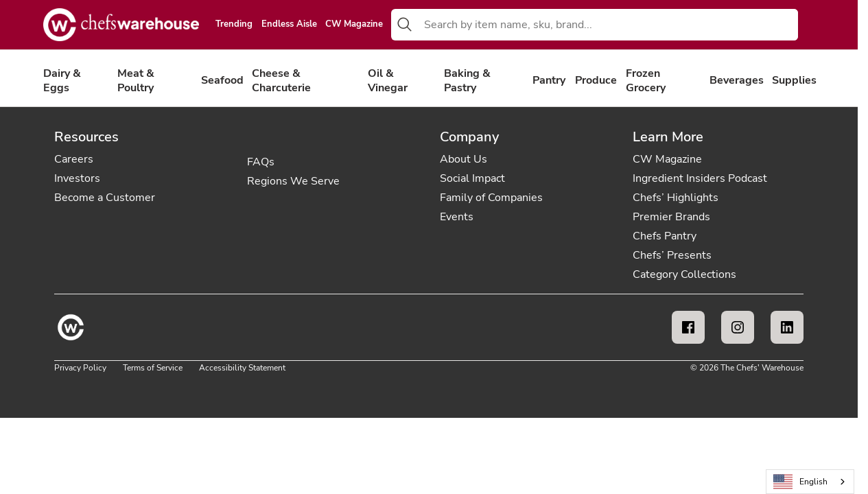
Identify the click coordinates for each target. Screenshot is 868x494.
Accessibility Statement (242, 368)
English (801, 482)
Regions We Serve (293, 181)
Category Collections (684, 274)
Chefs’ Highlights (676, 198)
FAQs (261, 162)
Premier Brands (671, 217)
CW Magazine (354, 25)
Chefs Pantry (665, 236)
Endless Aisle (289, 25)
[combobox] (608, 25)
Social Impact (472, 178)
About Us (464, 159)
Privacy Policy (80, 368)
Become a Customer (105, 198)
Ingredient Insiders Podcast (700, 178)
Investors (77, 178)
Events (457, 217)
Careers (74, 159)
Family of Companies (491, 198)
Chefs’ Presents (672, 255)
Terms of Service (153, 368)
